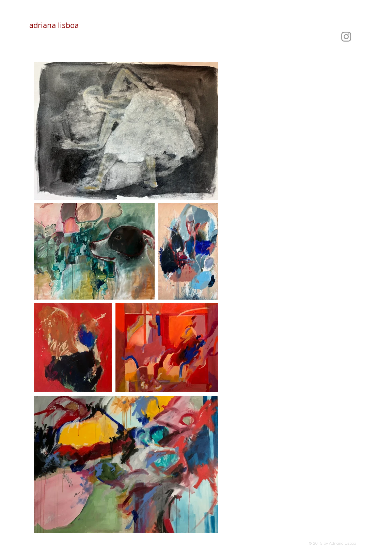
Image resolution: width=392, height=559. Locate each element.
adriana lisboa (54, 25)
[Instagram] (346, 37)
